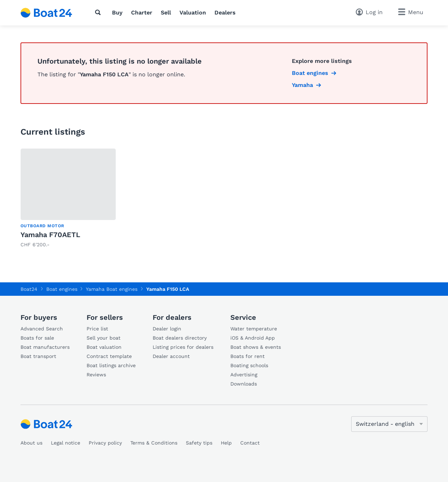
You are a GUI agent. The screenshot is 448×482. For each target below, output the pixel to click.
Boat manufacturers (45, 347)
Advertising (244, 375)
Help (226, 443)
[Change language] (389, 424)
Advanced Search (42, 329)
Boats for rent (247, 356)
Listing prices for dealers (183, 347)
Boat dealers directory (180, 338)
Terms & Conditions (154, 443)
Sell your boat (104, 338)
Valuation (193, 13)
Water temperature (254, 329)
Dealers (225, 13)
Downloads (244, 384)
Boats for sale (37, 338)
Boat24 (29, 289)
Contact (250, 443)
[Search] (99, 12)
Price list (97, 329)
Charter (142, 13)
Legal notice (66, 443)
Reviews (96, 375)
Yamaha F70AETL (50, 235)
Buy (117, 13)
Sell (166, 13)
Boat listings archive (111, 365)
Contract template (109, 356)
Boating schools (249, 365)
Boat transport (38, 356)
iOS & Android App (253, 338)
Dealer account (171, 356)
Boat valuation (104, 347)
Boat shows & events (256, 347)
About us (31, 443)
